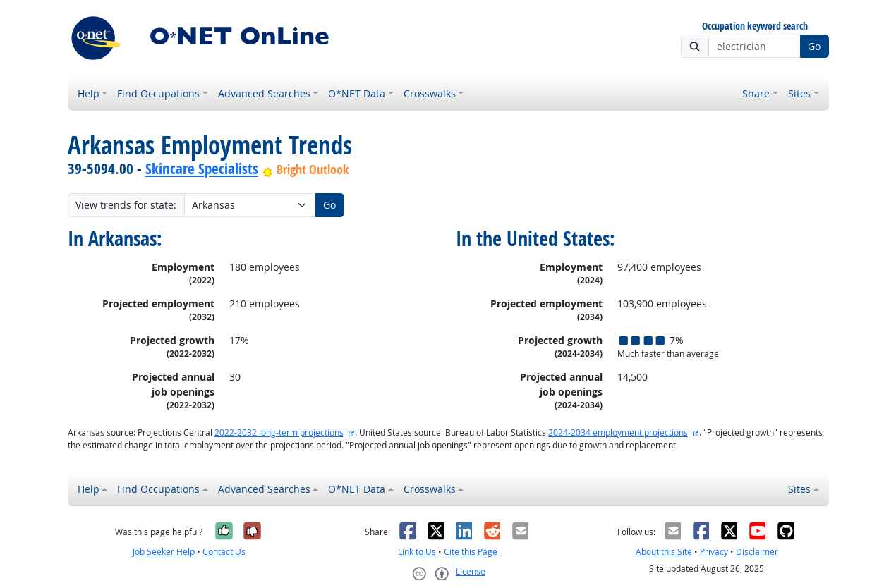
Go (814, 46)
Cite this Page (471, 552)
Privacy (714, 552)
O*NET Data (357, 93)
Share (756, 93)
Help (89, 93)
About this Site (664, 552)
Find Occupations (158, 93)
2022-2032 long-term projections (279, 433)
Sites (799, 93)
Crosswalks (430, 93)
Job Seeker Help (164, 552)
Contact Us (224, 552)
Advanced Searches (264, 93)
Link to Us (417, 552)
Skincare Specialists (202, 169)
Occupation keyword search (755, 26)
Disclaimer (757, 552)
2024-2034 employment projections (618, 433)
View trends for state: (126, 205)
